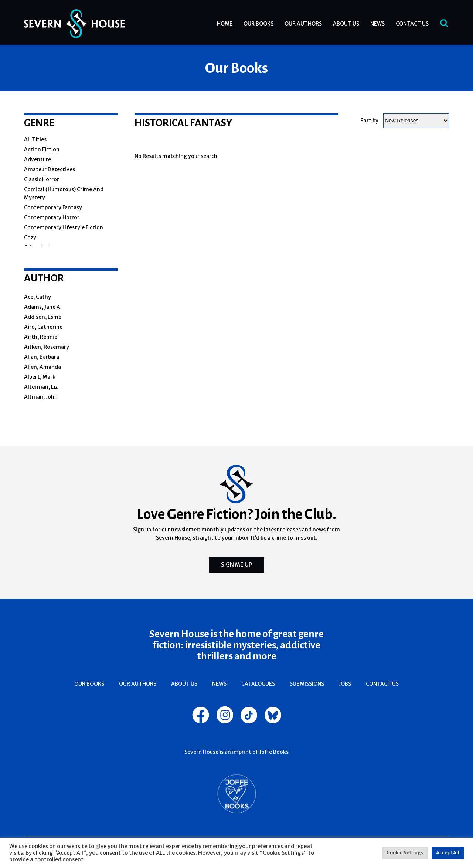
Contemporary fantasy (53, 207)
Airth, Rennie (41, 337)
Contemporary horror (52, 217)
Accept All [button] (448, 853)
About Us (346, 24)
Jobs (345, 684)
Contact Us (412, 24)
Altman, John (41, 397)
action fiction (42, 149)
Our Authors (303, 24)
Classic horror (42, 179)
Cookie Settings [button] (405, 853)
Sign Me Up (236, 565)
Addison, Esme (43, 317)
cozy (30, 237)
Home (225, 24)
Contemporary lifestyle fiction (64, 227)
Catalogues (258, 684)
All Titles (35, 139)
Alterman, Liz (41, 387)
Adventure (38, 159)
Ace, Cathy (38, 297)
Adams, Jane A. (43, 307)
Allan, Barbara (42, 357)
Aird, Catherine (43, 327)
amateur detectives (50, 169)
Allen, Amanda (42, 367)
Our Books (258, 24)
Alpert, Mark (40, 377)
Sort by (369, 121)
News (377, 24)
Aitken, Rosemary (47, 347)
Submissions (307, 684)
